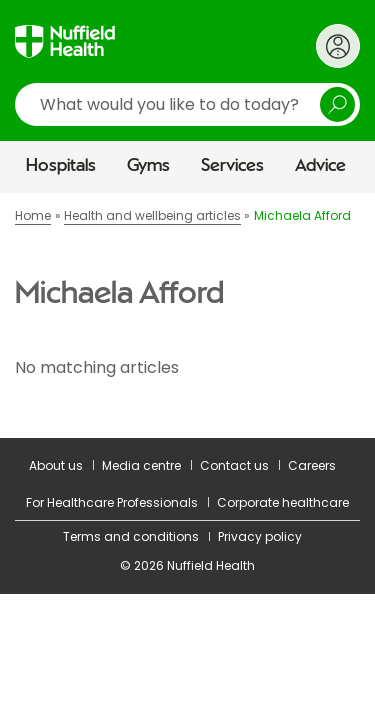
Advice (320, 166)
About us (56, 465)
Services (232, 166)
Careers (312, 465)
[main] (187, 315)
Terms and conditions (131, 536)
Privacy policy (260, 536)
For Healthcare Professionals (112, 502)
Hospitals (61, 166)
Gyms (148, 166)
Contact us (234, 465)
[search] (187, 104)
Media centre (141, 465)
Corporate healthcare (283, 502)
